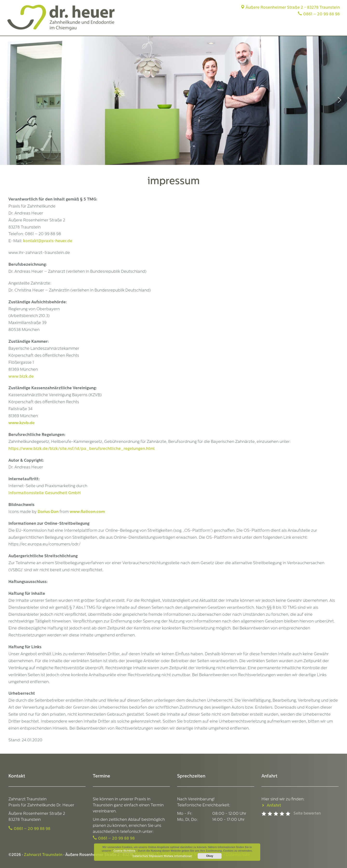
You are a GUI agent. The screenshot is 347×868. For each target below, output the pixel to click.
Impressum (156, 856)
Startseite (224, 28)
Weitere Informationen (178, 856)
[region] (173, 100)
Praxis (245, 28)
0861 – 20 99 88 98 (321, 14)
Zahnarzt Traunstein (43, 855)
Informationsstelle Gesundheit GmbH (44, 493)
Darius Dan (48, 512)
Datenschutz (140, 856)
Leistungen (286, 28)
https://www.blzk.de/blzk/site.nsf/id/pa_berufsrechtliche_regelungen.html (82, 449)
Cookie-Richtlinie (124, 851)
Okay (210, 856)
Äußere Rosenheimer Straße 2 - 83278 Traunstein (290, 8)
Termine (332, 28)
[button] (7, 100)
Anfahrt (310, 28)
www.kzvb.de (22, 423)
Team (263, 28)
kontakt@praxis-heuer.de (48, 241)
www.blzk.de (21, 377)
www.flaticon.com (87, 512)
